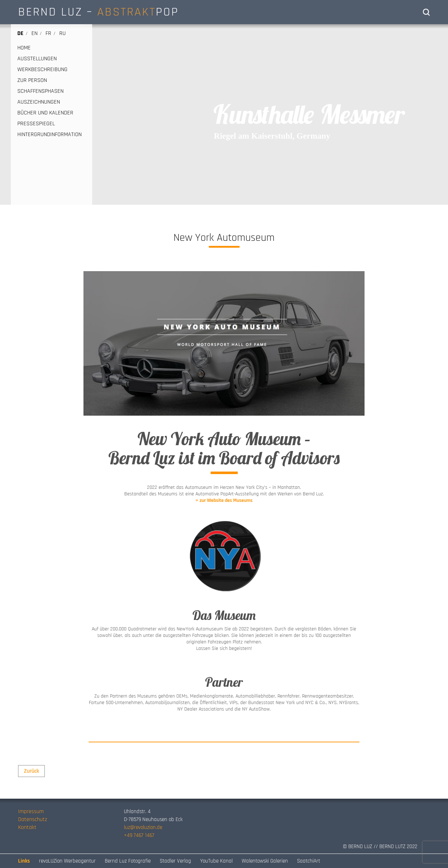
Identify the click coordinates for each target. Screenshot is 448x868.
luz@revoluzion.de (143, 827)
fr (48, 33)
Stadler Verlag (175, 861)
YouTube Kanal (216, 861)
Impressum (31, 811)
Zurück (31, 771)
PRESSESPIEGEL (36, 124)
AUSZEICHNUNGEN (39, 102)
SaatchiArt (309, 861)
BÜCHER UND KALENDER (45, 113)
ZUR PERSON (32, 81)
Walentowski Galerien (265, 861)
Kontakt (27, 827)
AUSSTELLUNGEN (37, 59)
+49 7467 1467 (139, 835)
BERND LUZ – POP (98, 12)
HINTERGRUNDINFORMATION (49, 135)
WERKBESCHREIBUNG (42, 70)
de (20, 33)
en (35, 33)
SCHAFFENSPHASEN (40, 91)
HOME (24, 48)
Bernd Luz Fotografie (128, 861)
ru (63, 33)
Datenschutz (33, 819)
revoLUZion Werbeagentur (67, 861)
